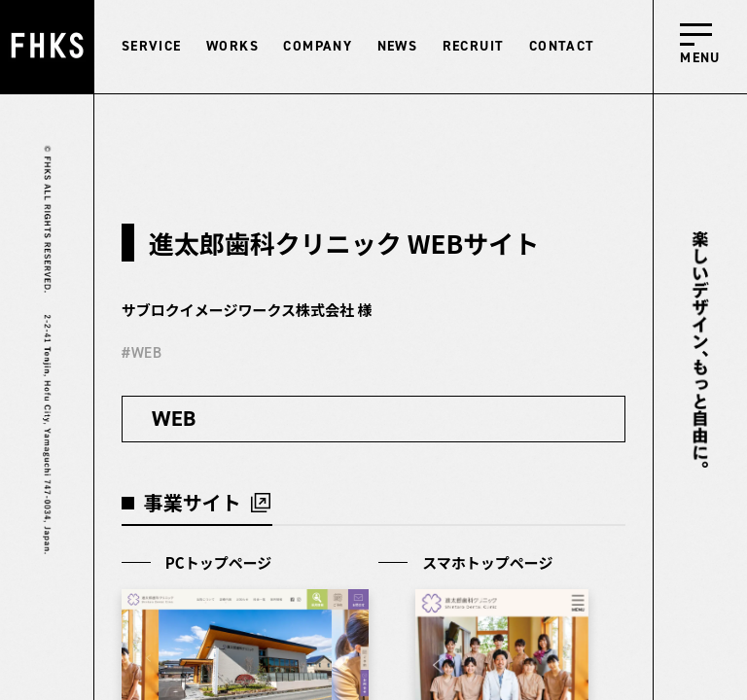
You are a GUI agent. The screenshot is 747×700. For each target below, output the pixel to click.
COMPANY (318, 46)
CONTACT (562, 46)
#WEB (142, 353)
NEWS (398, 46)
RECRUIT (474, 46)
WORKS (232, 46)
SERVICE (152, 46)
